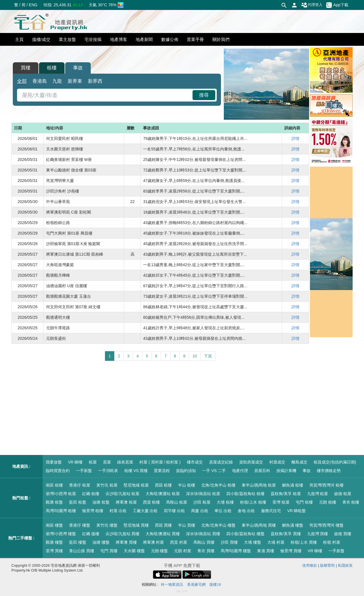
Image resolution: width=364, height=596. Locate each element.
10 (195, 356)
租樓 (52, 68)
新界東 (75, 81)
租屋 (93, 462)
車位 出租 (223, 511)
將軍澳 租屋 (126, 502)
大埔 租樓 (225, 502)
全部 (22, 81)
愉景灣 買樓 (291, 551)
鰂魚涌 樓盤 (293, 525)
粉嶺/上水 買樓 (304, 542)
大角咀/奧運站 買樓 (163, 534)
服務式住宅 (271, 511)
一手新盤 (84, 471)
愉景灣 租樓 (93, 511)
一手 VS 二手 (214, 471)
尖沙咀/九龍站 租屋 (123, 494)
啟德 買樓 (343, 534)
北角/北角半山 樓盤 (218, 525)
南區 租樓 (54, 485)
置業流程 (162, 471)
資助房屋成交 (251, 462)
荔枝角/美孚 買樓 (286, 534)
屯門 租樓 (304, 502)
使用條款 (310, 565)
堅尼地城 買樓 (136, 525)
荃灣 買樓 (54, 551)
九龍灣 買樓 (318, 534)
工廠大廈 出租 (145, 511)
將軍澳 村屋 (154, 542)
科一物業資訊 (172, 584)
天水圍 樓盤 (134, 551)
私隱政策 (345, 565)
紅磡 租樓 (91, 494)
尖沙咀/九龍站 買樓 (123, 534)
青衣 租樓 (351, 502)
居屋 (107, 462)
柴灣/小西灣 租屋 (61, 494)
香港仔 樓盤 (80, 525)
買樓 (26, 68)
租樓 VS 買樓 (136, 471)
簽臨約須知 (186, 471)
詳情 (295, 138)
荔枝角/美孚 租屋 (286, 494)
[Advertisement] (160, 408)
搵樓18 (215, 584)
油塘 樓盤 (101, 542)
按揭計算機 (286, 471)
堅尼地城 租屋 (136, 485)
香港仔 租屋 (80, 485)
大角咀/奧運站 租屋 (163, 494)
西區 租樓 (164, 485)
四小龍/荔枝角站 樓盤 (245, 534)
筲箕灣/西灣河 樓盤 (326, 525)
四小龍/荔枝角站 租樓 (245, 494)
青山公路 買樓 (82, 551)
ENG (33, 5)
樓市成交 (195, 462)
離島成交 (299, 462)
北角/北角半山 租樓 (218, 485)
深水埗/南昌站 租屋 (203, 494)
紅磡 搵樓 (91, 534)
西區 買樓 (164, 525)
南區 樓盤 (54, 525)
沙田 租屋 (202, 502)
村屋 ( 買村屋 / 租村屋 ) (160, 462)
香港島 (40, 81)
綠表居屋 (125, 462)
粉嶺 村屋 (332, 542)
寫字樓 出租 (174, 511)
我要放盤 (54, 462)
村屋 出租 (118, 511)
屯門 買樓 (109, 551)
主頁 (19, 39)
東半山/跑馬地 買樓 (259, 525)
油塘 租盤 (101, 502)
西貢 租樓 (152, 502)
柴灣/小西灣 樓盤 (61, 534)
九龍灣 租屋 (318, 494)
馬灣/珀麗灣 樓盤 (236, 551)
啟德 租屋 (343, 494)
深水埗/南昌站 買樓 (203, 534)
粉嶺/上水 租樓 (253, 502)
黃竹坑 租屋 (107, 485)
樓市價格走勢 (329, 471)
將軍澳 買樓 (126, 542)
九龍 (57, 81)
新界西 (95, 81)
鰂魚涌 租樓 (293, 485)
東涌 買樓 (266, 551)
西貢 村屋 (179, 542)
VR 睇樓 (75, 462)
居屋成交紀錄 (221, 462)
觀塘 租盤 (54, 502)
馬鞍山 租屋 (177, 502)
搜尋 (204, 95)
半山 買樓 (187, 525)
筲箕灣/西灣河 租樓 (326, 485)
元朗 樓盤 (160, 551)
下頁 (208, 356)
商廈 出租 (200, 511)
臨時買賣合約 (58, 471)
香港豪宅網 (196, 584)
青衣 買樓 (206, 551)
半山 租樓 (187, 485)
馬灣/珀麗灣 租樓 (61, 511)
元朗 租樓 (328, 502)
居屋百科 (262, 471)
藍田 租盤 (78, 502)
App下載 (337, 5)
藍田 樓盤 (78, 542)
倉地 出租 (246, 511)
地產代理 (240, 471)
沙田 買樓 (229, 542)
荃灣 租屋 (281, 502)
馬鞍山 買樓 (204, 542)
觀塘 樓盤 (54, 542)
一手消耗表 (108, 471)
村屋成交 (277, 462)
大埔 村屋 (276, 542)
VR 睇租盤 (296, 511)
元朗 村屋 (183, 551)
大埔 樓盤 (253, 542)
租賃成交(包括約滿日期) (335, 462)
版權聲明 (327, 565)
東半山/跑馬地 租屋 (259, 485)
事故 (78, 68)
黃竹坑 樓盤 (107, 525)
